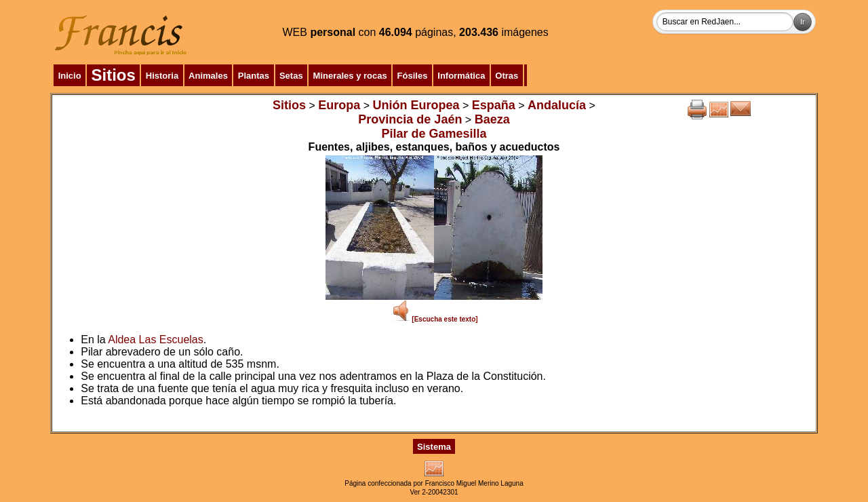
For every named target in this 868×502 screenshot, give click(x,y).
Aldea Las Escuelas (156, 340)
